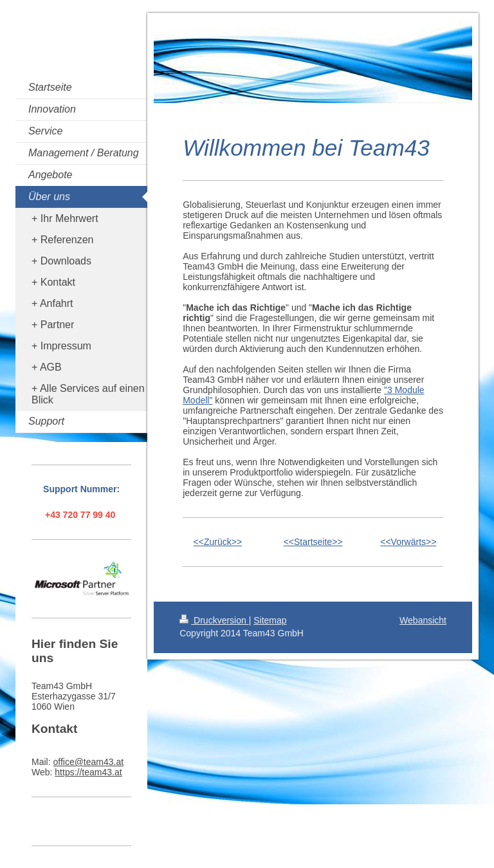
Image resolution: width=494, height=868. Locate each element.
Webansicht (423, 620)
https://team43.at (88, 772)
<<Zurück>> (218, 542)
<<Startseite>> (313, 542)
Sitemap (270, 620)
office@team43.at (88, 762)
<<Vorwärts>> (408, 542)
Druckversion (214, 620)
